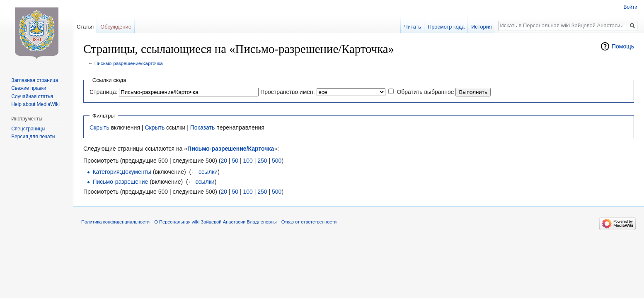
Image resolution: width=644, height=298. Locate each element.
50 (235, 161)
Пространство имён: (288, 92)
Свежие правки (29, 88)
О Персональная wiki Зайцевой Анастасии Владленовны (215, 222)
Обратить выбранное (425, 92)
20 (224, 161)
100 (248, 161)
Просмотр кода (446, 27)
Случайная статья (32, 96)
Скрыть (99, 127)
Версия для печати (33, 137)
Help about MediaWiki (35, 104)
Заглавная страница (35, 80)
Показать (203, 127)
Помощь (623, 46)
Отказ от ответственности (309, 222)
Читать (413, 27)
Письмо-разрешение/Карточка (129, 63)
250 (262, 161)
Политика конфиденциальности (115, 222)
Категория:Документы (122, 172)
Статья (85, 27)
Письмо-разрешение (120, 182)
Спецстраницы (28, 129)
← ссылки (204, 172)
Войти (630, 7)
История (482, 27)
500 (277, 161)
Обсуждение (116, 27)
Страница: (103, 92)
